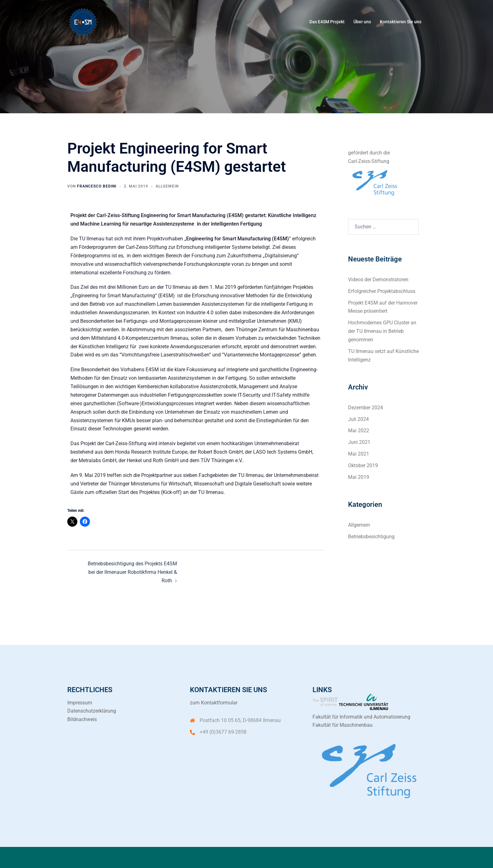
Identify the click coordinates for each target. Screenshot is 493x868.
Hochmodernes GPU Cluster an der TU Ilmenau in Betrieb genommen (382, 331)
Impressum (80, 703)
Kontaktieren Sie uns (401, 22)
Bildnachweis (82, 719)
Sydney (171, 857)
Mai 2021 (359, 454)
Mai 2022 (359, 431)
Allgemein (167, 186)
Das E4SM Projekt (327, 22)
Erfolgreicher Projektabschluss (382, 291)
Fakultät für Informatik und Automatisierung (361, 717)
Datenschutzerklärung (92, 711)
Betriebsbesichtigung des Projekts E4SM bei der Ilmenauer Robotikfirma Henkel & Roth (132, 572)
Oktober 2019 (363, 465)
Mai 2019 (359, 477)
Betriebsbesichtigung (371, 537)
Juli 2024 (358, 419)
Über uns (362, 22)
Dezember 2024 (366, 408)
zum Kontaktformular (214, 703)
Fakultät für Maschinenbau (343, 725)
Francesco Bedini (97, 186)
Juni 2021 (359, 442)
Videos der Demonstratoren (378, 280)
